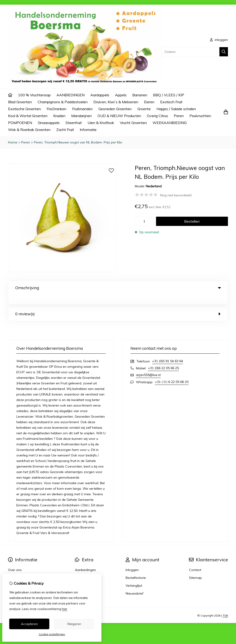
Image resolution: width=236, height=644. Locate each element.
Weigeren (74, 624)
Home (13, 142)
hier (65, 609)
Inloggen (132, 560)
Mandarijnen (81, 116)
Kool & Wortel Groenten (28, 116)
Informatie (88, 130)
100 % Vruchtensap (34, 95)
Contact (195, 560)
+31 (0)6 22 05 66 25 (163, 358)
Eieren (149, 102)
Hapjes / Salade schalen (176, 109)
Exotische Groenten (24, 109)
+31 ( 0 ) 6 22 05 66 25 (172, 372)
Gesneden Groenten (115, 109)
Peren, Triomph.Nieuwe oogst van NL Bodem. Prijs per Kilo (78, 142)
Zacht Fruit (65, 130)
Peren (179, 116)
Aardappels (100, 95)
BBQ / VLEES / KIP (169, 95)
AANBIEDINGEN (71, 95)
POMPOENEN (20, 123)
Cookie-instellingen (52, 634)
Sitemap (195, 568)
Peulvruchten (200, 116)
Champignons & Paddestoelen (63, 102)
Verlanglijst (134, 576)
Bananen (140, 95)
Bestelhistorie (136, 568)
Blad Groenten (20, 102)
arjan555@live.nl (148, 365)
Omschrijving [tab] (118, 288)
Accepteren (29, 624)
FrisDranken (56, 109)
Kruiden (59, 116)
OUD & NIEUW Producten (119, 116)
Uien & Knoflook (101, 123)
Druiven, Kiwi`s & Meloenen (116, 102)
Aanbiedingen (85, 560)
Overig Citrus (157, 116)
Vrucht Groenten (133, 123)
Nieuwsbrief (134, 584)
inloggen (219, 40)
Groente (144, 109)
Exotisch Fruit (171, 102)
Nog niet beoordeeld (176, 195)
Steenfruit (74, 123)
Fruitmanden (82, 109)
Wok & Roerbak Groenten (29, 130)
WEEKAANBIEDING (170, 123)
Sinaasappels (49, 123)
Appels (121, 95)
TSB (225, 606)
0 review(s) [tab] (118, 304)
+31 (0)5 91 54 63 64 (168, 352)
